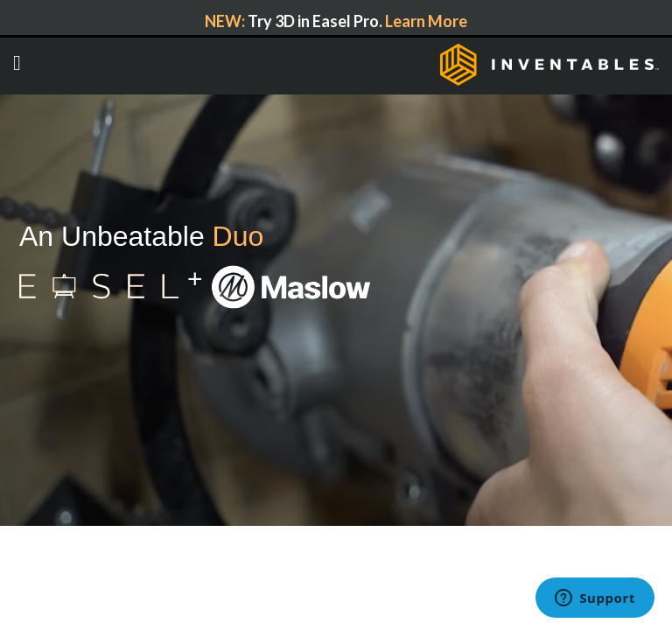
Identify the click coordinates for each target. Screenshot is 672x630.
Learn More (426, 21)
